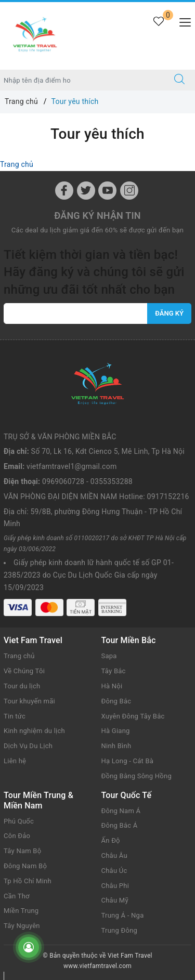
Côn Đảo (17, 836)
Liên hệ (15, 761)
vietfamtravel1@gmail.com (71, 466)
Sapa (109, 656)
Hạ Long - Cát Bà (128, 761)
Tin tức (15, 716)
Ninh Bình (116, 746)
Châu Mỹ (115, 900)
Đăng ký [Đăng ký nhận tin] (169, 313)
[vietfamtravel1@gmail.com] (76, 313)
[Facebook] (64, 191)
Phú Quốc (19, 821)
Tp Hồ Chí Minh (28, 881)
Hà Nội (112, 686)
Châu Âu (114, 855)
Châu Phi (115, 886)
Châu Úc (114, 871)
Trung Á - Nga (123, 915)
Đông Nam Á (121, 811)
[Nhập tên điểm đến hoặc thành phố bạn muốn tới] (82, 80)
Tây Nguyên (22, 926)
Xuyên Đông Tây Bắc (133, 716)
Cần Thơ (17, 896)
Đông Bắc (116, 701)
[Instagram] (129, 191)
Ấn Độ (111, 840)
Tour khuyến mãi (29, 701)
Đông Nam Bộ (25, 866)
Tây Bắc (114, 671)
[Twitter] (86, 191)
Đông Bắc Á (120, 825)
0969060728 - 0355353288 (87, 481)
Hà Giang (116, 731)
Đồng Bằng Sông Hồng (136, 776)
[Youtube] (107, 191)
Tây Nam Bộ (22, 851)
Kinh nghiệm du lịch (34, 731)
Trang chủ (17, 164)
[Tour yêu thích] (158, 27)
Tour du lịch (22, 686)
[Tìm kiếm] (179, 80)
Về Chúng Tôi (24, 671)
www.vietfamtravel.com (97, 966)
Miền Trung (21, 911)
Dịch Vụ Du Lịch (28, 746)
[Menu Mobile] (182, 21)
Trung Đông (120, 930)
